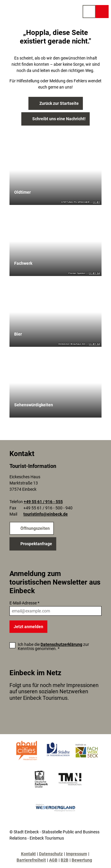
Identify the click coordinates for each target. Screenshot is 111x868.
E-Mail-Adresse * (24, 603)
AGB (53, 860)
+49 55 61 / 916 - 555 (43, 502)
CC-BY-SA (94, 273)
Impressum (77, 854)
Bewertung (82, 860)
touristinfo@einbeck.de (46, 514)
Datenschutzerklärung (61, 644)
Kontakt (28, 854)
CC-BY (96, 202)
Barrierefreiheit (31, 860)
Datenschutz (51, 854)
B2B (65, 860)
